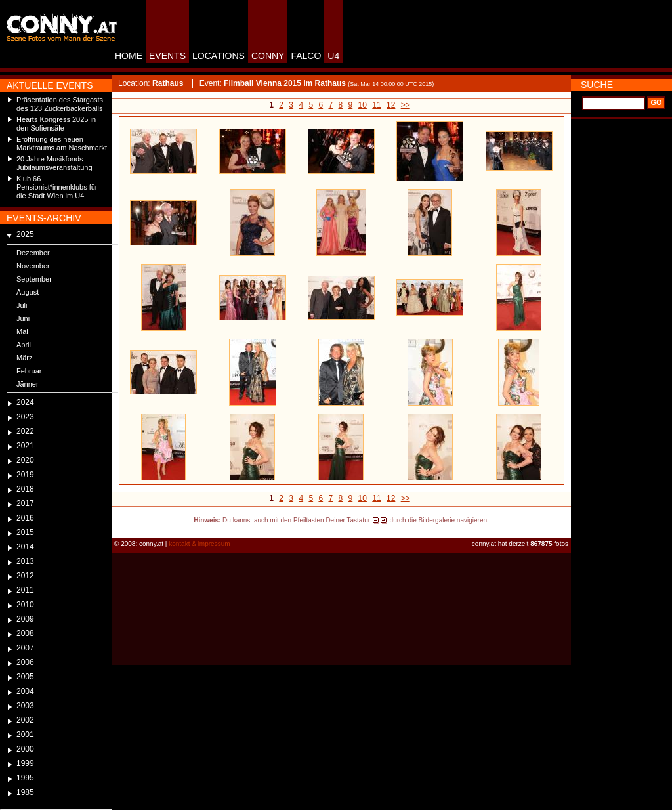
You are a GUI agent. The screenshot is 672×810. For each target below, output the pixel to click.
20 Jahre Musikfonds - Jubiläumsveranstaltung (54, 163)
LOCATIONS (219, 56)
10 (363, 105)
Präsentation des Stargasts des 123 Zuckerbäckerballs (60, 104)
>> (406, 105)
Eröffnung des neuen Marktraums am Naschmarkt (62, 143)
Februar (29, 371)
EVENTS (167, 56)
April (24, 345)
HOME (129, 56)
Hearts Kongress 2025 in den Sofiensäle (56, 124)
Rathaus (168, 83)
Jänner (28, 384)
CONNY (268, 56)
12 (391, 105)
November (33, 266)
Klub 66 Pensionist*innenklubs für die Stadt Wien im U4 (57, 187)
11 (376, 105)
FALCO (306, 56)
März (24, 358)
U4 (333, 56)
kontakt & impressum (199, 544)
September (34, 279)
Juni (23, 318)
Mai (22, 331)
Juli (22, 305)
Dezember (33, 253)
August (28, 292)
